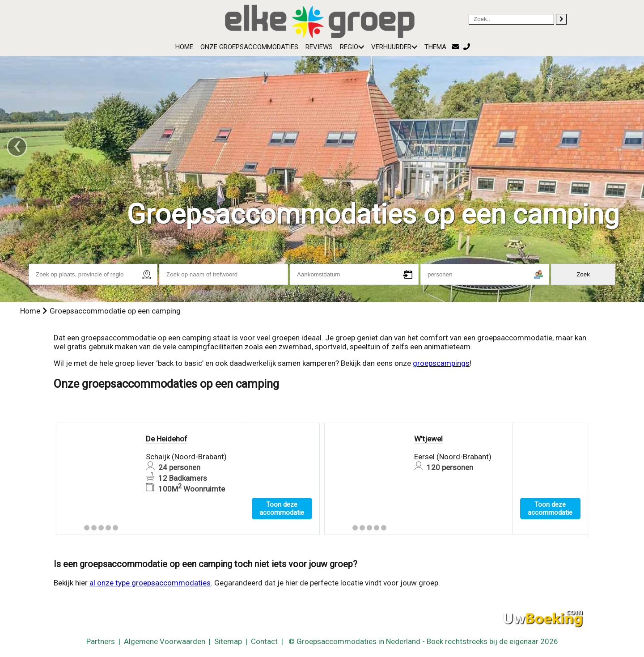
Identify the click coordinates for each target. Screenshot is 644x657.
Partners (101, 641)
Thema (435, 47)
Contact (264, 641)
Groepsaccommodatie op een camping (115, 311)
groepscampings (441, 363)
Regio (352, 47)
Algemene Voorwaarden (165, 641)
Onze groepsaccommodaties (249, 47)
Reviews (319, 47)
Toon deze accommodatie (282, 509)
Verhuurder (394, 47)
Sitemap (228, 641)
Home (184, 47)
